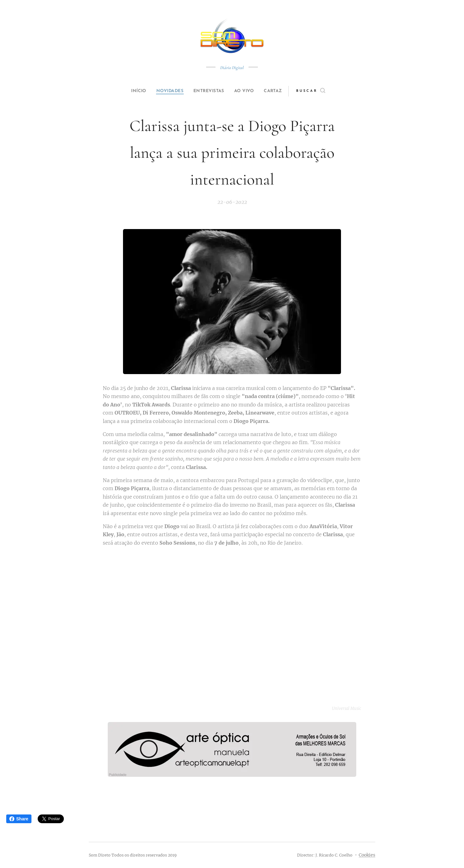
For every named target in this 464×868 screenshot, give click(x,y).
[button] (321, 91)
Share (19, 819)
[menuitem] (133, 91)
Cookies (367, 855)
